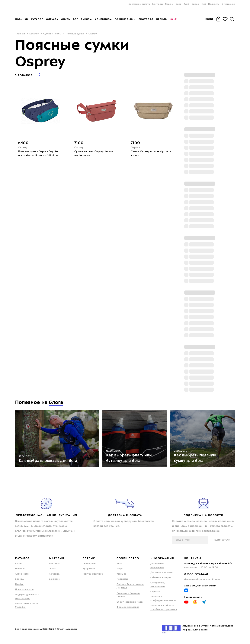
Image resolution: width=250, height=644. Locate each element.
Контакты (157, 4)
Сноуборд (146, 19)
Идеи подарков (24, 592)
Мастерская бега (93, 576)
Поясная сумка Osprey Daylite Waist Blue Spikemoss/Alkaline (38, 151)
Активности (22, 576)
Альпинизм (103, 19)
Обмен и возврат (161, 580)
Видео (195, 4)
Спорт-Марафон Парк (130, 604)
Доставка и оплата (139, 4)
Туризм (86, 19)
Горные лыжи (125, 19)
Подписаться (223, 542)
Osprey (23, 145)
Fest (204, 4)
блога (56, 402)
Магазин (57, 561)
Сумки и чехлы (52, 34)
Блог (178, 4)
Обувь (66, 19)
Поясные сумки (75, 34)
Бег (75, 19)
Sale (173, 19)
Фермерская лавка (128, 610)
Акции (19, 566)
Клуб (186, 4)
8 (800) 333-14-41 (196, 577)
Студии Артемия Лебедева (217, 629)
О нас (52, 571)
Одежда (52, 19)
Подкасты (214, 4)
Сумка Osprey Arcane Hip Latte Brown (151, 151)
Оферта (155, 594)
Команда (54, 576)
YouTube (122, 576)
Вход (209, 19)
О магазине (228, 4)
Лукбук (19, 587)
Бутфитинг (89, 571)
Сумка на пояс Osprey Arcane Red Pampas (94, 151)
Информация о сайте (195, 633)
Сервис (169, 4)
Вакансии (54, 582)
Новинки (22, 19)
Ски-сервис (89, 566)
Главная (20, 34)
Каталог (37, 19)
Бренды (162, 19)
